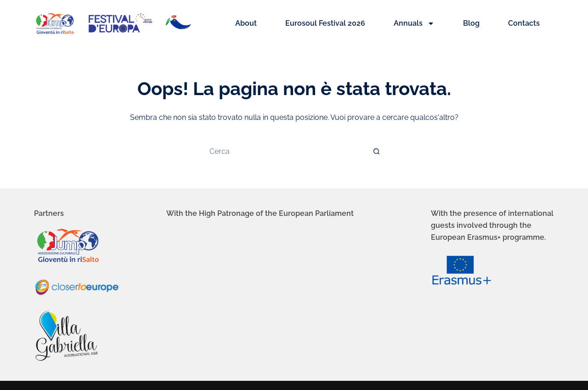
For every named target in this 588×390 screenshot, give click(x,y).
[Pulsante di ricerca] (377, 151)
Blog (471, 23)
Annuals (414, 23)
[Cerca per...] (285, 151)
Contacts (524, 23)
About (246, 23)
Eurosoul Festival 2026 (325, 23)
